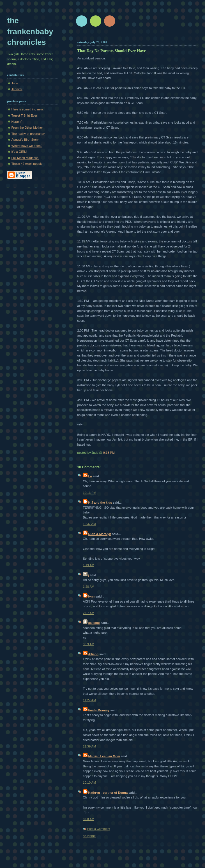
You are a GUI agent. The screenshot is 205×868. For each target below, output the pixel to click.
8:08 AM (89, 819)
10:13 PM (90, 493)
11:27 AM (90, 700)
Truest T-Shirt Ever (24, 115)
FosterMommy (99, 710)
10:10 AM (90, 783)
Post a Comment (99, 829)
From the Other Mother (27, 128)
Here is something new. (28, 109)
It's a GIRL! (19, 152)
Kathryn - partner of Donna (108, 793)
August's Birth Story (25, 140)
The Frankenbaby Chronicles (30, 31)
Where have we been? (27, 146)
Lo (90, 476)
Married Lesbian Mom (104, 756)
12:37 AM (90, 524)
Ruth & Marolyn (100, 534)
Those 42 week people (27, 164)
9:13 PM (109, 453)
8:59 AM (89, 644)
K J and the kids (100, 503)
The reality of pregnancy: (29, 134)
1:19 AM (89, 565)
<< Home (89, 836)
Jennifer (17, 89)
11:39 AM (90, 746)
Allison (93, 654)
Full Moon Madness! (25, 158)
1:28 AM (89, 587)
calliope (94, 623)
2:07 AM (89, 613)
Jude (15, 83)
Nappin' (17, 122)
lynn (92, 596)
